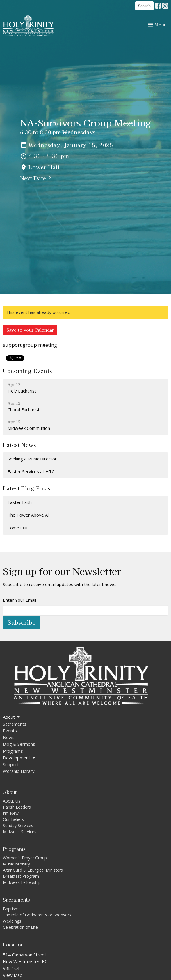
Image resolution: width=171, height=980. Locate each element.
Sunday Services (18, 825)
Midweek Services (20, 832)
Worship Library (19, 771)
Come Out (18, 528)
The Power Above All (28, 515)
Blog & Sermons (19, 744)
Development (19, 758)
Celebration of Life (20, 927)
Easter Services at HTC (31, 471)
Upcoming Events (27, 371)
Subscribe (22, 622)
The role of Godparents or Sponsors (37, 915)
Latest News (19, 445)
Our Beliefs (13, 819)
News (9, 737)
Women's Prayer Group (25, 858)
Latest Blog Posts (27, 488)
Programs (13, 751)
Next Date (36, 178)
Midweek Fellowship (22, 882)
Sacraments (15, 724)
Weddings (12, 921)
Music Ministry (16, 864)
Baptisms (12, 909)
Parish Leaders (17, 807)
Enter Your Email (19, 600)
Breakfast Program (21, 876)
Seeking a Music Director (32, 459)
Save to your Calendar (30, 330)
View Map (13, 975)
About (12, 717)
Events (10, 731)
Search (144, 6)
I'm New (11, 813)
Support (11, 764)
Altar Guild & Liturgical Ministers (33, 870)
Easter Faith (20, 502)
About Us (12, 801)
